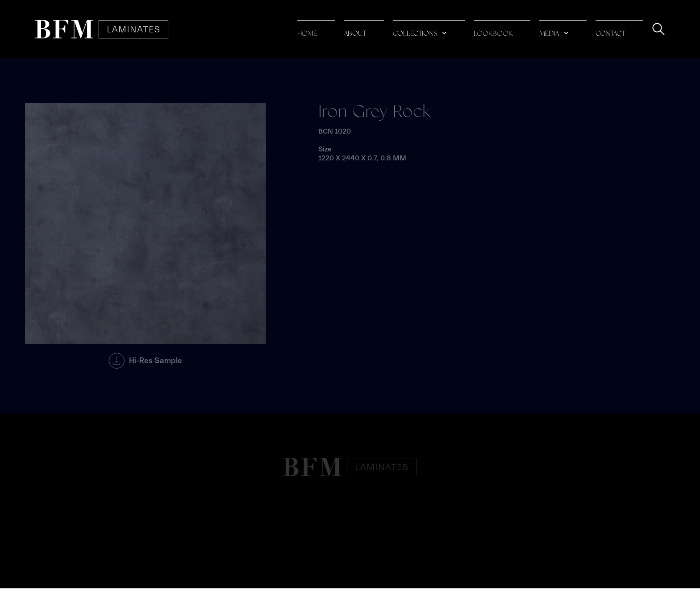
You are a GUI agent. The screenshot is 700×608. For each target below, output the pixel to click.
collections (415, 34)
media (549, 34)
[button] (429, 29)
